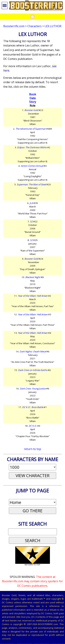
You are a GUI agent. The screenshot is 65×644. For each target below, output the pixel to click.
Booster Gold (31, 110)
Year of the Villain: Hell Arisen (33, 296)
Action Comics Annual (32, 166)
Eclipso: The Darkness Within (32, 147)
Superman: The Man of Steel (31, 184)
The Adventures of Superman (31, 129)
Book (33, 94)
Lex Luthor (53, 26)
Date (33, 98)
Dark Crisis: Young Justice (33, 389)
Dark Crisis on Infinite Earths (33, 370)
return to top (32, 449)
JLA (31, 203)
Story (33, 102)
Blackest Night (33, 277)
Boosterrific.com (14, 26)
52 (31, 222)
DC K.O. (33, 426)
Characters (34, 26)
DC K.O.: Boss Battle (33, 407)
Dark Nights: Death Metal (33, 351)
